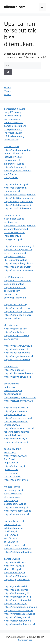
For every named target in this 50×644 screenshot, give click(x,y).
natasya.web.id (12, 160)
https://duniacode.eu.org (17, 308)
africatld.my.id (12, 384)
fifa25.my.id (10, 459)
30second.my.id (12, 425)
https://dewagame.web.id (18, 511)
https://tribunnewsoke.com (18, 373)
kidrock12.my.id (12, 569)
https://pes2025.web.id (16, 576)
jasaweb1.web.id (13, 157)
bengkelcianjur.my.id (15, 253)
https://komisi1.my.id (15, 562)
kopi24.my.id (11, 538)
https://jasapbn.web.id (16, 408)
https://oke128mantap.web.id (20, 195)
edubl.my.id (10, 452)
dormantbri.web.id (14, 521)
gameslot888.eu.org (15, 109)
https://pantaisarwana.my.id (19, 246)
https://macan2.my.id (15, 456)
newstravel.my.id (13, 390)
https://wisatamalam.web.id (19, 428)
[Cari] (8, 72)
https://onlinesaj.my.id (16, 184)
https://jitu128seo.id (15, 256)
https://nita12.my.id (14, 573)
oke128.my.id (11, 531)
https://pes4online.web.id (18, 150)
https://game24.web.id (16, 586)
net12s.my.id (11, 473)
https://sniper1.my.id (15, 466)
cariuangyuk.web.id (14, 545)
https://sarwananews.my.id (18, 401)
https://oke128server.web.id (19, 198)
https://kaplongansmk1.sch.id (20, 397)
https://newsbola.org (15, 332)
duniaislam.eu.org (14, 122)
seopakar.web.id (13, 394)
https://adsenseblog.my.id (18, 418)
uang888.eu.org (12, 112)
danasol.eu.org (12, 119)
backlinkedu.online (14, 284)
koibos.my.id (11, 387)
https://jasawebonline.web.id (19, 624)
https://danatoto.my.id (16, 507)
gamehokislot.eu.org (15, 126)
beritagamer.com (13, 222)
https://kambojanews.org (17, 597)
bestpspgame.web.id (15, 504)
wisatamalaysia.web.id (16, 229)
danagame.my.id (13, 239)
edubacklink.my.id (14, 528)
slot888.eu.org (12, 140)
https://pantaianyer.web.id (18, 250)
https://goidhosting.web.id (18, 600)
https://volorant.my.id (16, 167)
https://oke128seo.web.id (17, 205)
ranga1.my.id (11, 500)
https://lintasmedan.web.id (18, 610)
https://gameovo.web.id (17, 411)
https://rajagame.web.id (17, 579)
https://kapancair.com (16, 329)
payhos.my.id (11, 339)
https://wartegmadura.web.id (20, 614)
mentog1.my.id (12, 487)
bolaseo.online (12, 318)
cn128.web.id (11, 542)
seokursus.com (12, 291)
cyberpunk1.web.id (14, 164)
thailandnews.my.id (14, 232)
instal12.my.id (11, 146)
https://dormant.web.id (16, 514)
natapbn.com (11, 366)
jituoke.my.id (11, 469)
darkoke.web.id (12, 559)
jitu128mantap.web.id (16, 260)
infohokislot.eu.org (14, 136)
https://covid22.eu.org (16, 304)
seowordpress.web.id (15, 298)
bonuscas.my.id (12, 524)
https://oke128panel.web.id (19, 201)
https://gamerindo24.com (18, 267)
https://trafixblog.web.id (17, 617)
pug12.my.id (11, 174)
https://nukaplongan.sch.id (18, 311)
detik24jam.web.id (14, 277)
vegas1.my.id (11, 463)
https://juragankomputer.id (18, 356)
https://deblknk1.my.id (16, 480)
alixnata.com (15, 7)
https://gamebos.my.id (16, 590)
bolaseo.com (11, 294)
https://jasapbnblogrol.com (18, 263)
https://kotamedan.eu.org (18, 315)
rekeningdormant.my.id (17, 432)
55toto (7, 88)
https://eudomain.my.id (17, 593)
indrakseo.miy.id (13, 236)
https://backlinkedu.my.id (18, 549)
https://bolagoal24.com (16, 335)
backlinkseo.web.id (14, 219)
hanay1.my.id (11, 177)
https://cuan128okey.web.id (19, 208)
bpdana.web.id (12, 191)
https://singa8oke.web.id (17, 353)
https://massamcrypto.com (18, 270)
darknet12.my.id (13, 476)
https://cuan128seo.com (17, 359)
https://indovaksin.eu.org (17, 377)
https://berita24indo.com (17, 280)
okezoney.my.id (12, 497)
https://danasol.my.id (15, 604)
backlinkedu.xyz (12, 215)
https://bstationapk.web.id (18, 552)
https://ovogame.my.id (16, 421)
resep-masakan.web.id (16, 442)
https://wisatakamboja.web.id (20, 226)
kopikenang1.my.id (14, 490)
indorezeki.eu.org (13, 133)
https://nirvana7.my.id (16, 439)
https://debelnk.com (15, 287)
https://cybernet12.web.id (18, 171)
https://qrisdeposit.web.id (18, 621)
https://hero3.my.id (14, 566)
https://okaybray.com (15, 188)
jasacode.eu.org (12, 116)
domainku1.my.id (13, 435)
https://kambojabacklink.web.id (21, 607)
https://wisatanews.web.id (18, 346)
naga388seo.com (13, 494)
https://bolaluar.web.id (16, 349)
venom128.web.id (13, 153)
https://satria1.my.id (15, 414)
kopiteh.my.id (11, 535)
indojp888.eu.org (13, 129)
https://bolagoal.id (14, 370)
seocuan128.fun (12, 449)
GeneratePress (25, 640)
